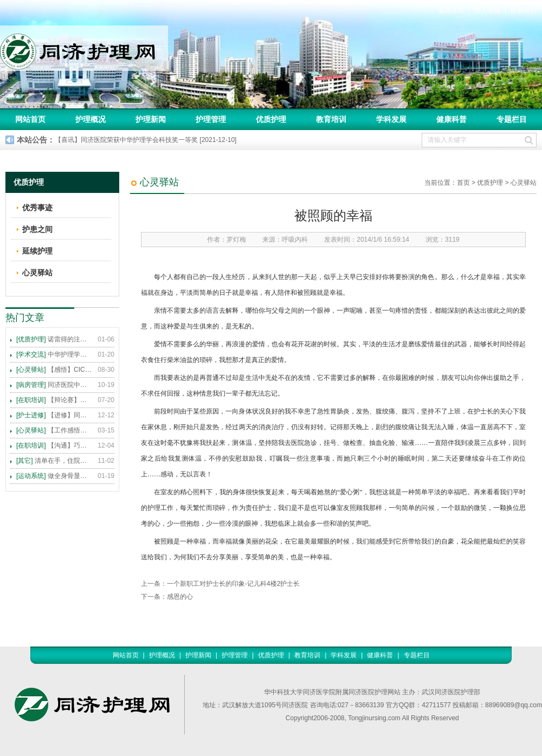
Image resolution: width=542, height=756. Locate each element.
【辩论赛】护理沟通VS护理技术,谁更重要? (54, 400)
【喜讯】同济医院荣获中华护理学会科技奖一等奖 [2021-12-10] (146, 140)
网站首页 (30, 119)
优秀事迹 (37, 208)
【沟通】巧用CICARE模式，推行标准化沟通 (54, 445)
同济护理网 (84, 48)
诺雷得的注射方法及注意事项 (54, 339)
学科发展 (391, 119)
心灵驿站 (524, 183)
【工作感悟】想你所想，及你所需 (54, 430)
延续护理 (37, 251)
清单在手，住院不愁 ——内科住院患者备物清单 (54, 461)
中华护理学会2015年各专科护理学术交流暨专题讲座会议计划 (54, 354)
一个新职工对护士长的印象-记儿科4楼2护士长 (233, 584)
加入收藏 (487, 10)
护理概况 (91, 119)
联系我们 (524, 10)
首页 (463, 183)
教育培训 (331, 119)
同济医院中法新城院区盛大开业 (54, 385)
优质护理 (271, 119)
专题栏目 (512, 119)
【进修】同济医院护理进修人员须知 (54, 415)
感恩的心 (180, 597)
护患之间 (37, 229)
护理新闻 (151, 119)
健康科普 (451, 119)
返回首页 (451, 10)
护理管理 (211, 119)
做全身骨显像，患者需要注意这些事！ (54, 476)
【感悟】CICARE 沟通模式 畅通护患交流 (54, 370)
